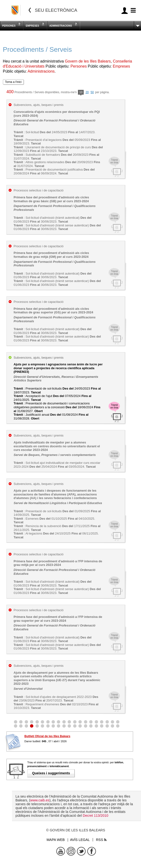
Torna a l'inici (13, 82)
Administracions (61, 26)
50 (92, 92)
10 (81, 93)
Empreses (32, 26)
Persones (9, 26)
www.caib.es (40, 800)
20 (87, 92)
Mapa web (56, 840)
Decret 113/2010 (95, 816)
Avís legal (80, 840)
